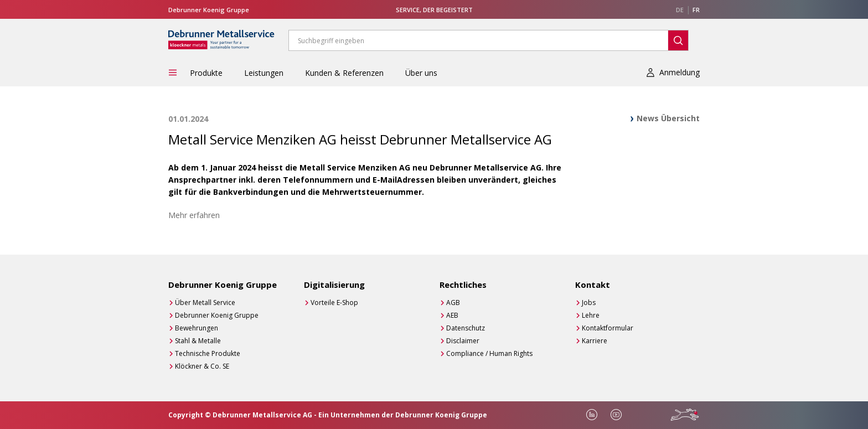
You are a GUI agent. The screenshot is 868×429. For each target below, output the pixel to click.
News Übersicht (668, 118)
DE (680, 10)
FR (696, 10)
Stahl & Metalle (198, 341)
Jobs (589, 303)
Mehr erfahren (194, 215)
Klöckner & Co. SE (202, 366)
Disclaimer (463, 341)
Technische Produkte (208, 353)
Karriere (595, 341)
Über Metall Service (205, 303)
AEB (452, 315)
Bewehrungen (197, 328)
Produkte (206, 73)
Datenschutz (466, 328)
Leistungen (264, 73)
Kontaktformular (608, 328)
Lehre (591, 315)
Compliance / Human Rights (489, 353)
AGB (453, 303)
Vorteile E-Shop (334, 303)
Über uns (421, 73)
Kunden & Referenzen (344, 73)
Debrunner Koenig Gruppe (217, 315)
